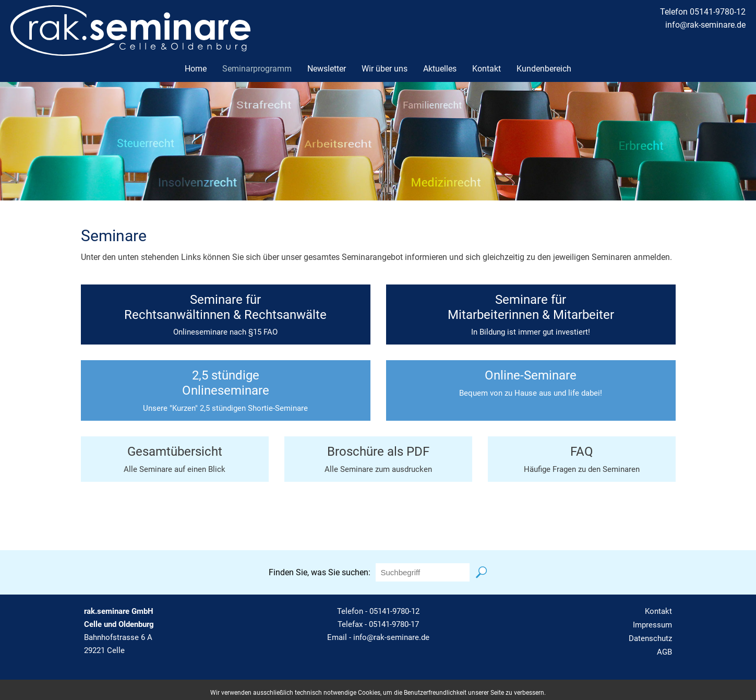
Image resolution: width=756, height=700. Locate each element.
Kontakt (487, 69)
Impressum (652, 625)
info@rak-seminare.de (705, 25)
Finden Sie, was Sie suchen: (320, 572)
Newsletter (327, 69)
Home (196, 69)
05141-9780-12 (394, 611)
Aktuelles (440, 69)
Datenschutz (650, 638)
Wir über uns (385, 69)
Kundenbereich (544, 69)
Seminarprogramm (257, 69)
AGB (664, 652)
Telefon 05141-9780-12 (703, 12)
